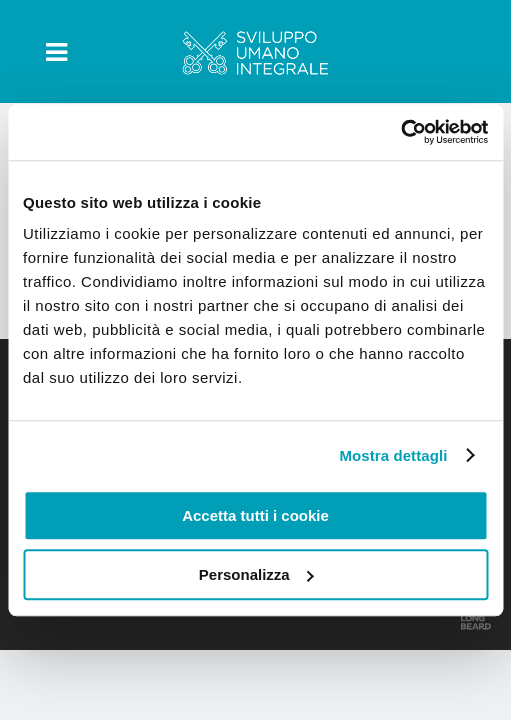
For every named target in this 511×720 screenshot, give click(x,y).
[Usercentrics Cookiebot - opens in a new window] (400, 132)
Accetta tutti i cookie (255, 515)
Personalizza (256, 574)
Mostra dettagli (393, 455)
